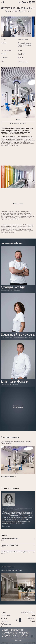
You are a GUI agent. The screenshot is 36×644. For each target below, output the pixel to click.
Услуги (4, 618)
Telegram (31, 618)
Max (33, 615)
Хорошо (18, 640)
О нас (3, 613)
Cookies (7, 633)
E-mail (33, 621)
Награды (5, 621)
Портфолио (6, 615)
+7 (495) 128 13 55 (28, 613)
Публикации (6, 624)
